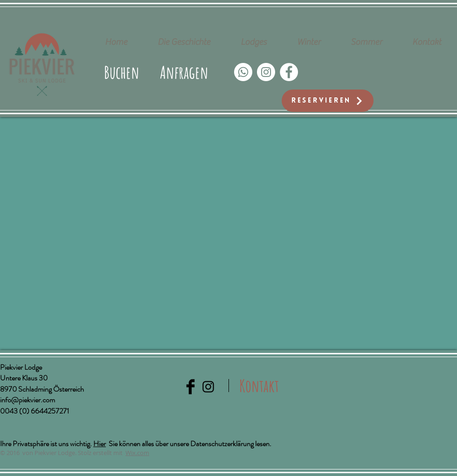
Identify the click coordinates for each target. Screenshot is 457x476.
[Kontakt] (259, 386)
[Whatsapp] (243, 72)
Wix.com (137, 453)
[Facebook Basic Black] (190, 387)
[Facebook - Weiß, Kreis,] (289, 72)
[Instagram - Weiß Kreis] (266, 72)
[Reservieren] (328, 101)
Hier (100, 444)
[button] (184, 72)
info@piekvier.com (28, 400)
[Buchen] (122, 72)
